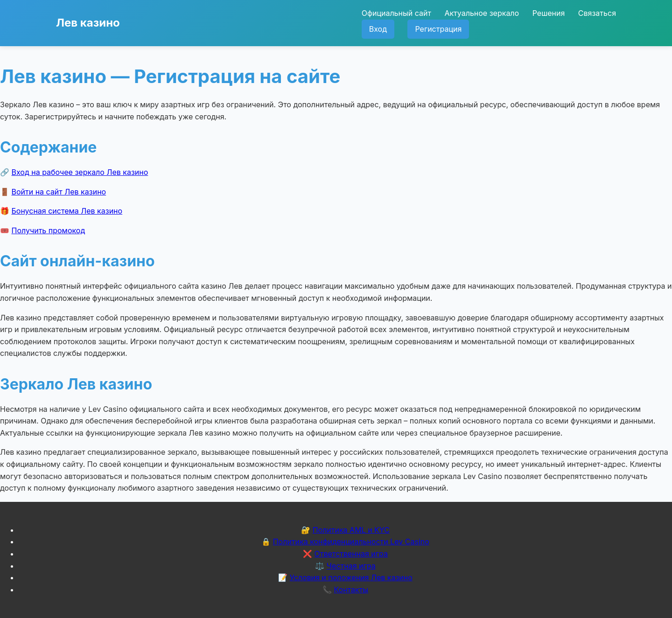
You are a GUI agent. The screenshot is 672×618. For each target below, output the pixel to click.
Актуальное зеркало (482, 13)
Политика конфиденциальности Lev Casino (351, 542)
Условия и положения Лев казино (351, 577)
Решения (549, 13)
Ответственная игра (351, 554)
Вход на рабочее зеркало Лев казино (80, 172)
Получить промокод (49, 230)
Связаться (597, 13)
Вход (378, 29)
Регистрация (438, 29)
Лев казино (88, 23)
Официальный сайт (396, 13)
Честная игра (351, 566)
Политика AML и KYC (351, 530)
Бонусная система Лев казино (67, 211)
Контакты (351, 590)
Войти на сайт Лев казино (59, 192)
